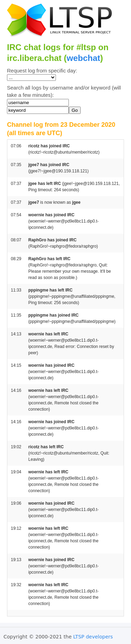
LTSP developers (93, 637)
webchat (83, 58)
